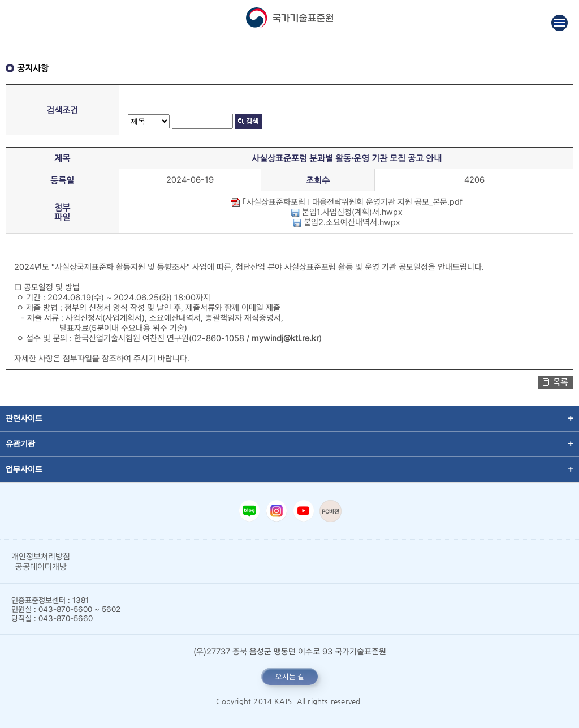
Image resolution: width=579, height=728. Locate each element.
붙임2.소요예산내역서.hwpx (346, 222)
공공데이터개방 (41, 567)
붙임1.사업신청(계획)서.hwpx (347, 212)
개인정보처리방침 (41, 557)
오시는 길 (290, 677)
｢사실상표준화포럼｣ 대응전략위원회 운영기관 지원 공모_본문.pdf (347, 202)
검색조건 (62, 110)
